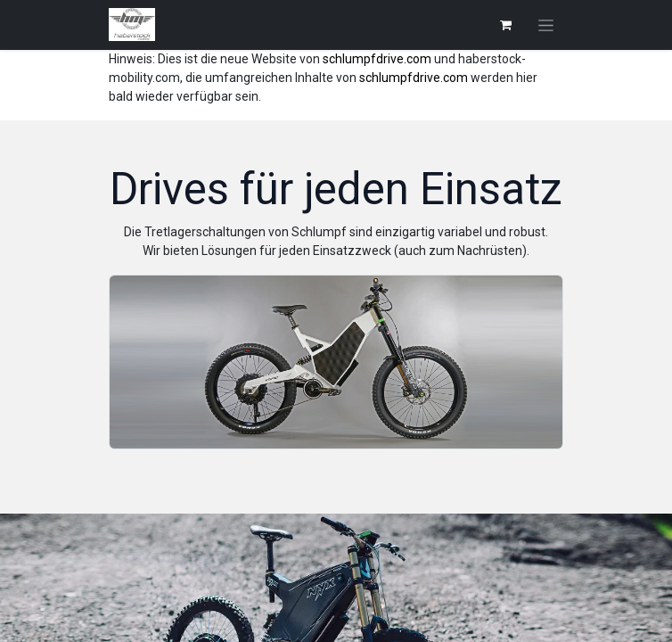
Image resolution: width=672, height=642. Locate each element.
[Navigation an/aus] (546, 25)
